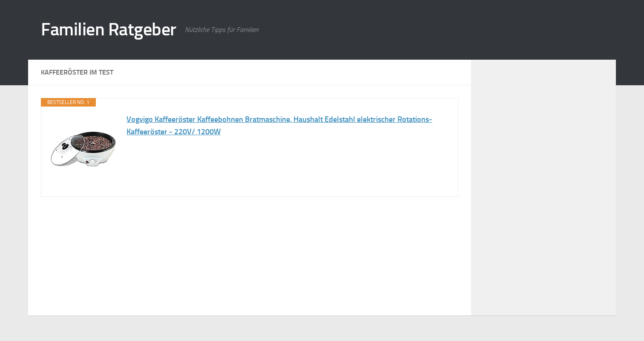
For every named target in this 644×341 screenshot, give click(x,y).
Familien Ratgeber (109, 29)
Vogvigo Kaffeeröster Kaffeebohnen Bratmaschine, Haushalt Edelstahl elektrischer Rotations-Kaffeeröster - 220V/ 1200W (279, 126)
